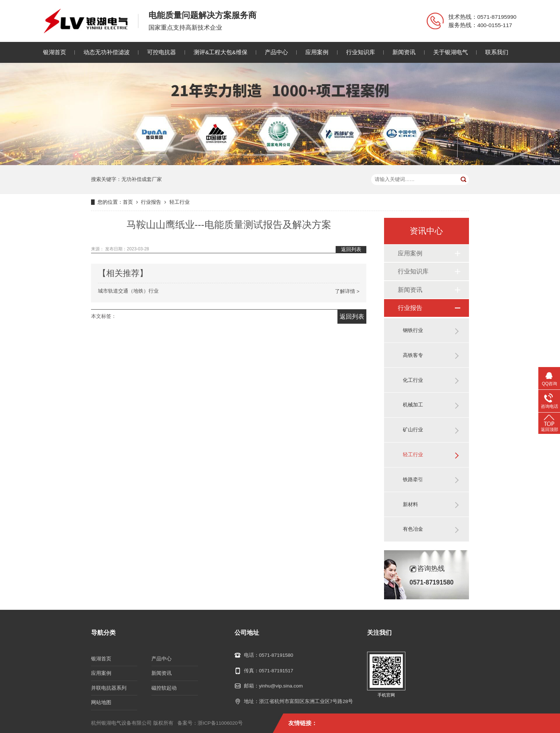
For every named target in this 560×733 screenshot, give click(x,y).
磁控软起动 (164, 688)
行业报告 (151, 202)
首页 (128, 202)
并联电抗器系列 (109, 688)
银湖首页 (55, 52)
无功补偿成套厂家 (142, 179)
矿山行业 (413, 430)
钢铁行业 (413, 330)
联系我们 (497, 52)
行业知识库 (361, 52)
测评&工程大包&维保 (221, 52)
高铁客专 (413, 355)
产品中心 (276, 52)
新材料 (410, 505)
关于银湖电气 (451, 52)
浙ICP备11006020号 (220, 723)
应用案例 (317, 52)
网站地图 (101, 702)
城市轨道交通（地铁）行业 (229, 291)
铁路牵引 (413, 480)
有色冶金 (413, 529)
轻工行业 (180, 202)
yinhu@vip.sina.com (281, 686)
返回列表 (351, 249)
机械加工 (413, 405)
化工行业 (413, 380)
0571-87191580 (276, 655)
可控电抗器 (161, 52)
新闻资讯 (404, 52)
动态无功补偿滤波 (107, 52)
